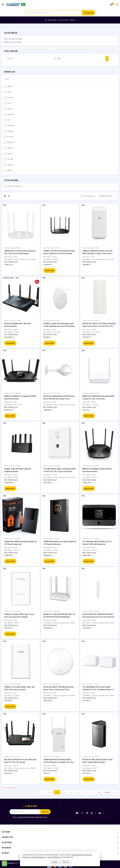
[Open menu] (4, 4)
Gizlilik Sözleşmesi (38, 857)
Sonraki (107, 793)
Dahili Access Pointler (13, 248)
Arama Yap (89, 13)
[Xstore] (15, 4)
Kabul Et (66, 862)
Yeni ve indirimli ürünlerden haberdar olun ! (30, 818)
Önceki (49, 793)
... (92, 793)
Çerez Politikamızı (54, 857)
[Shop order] (107, 196)
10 (99, 793)
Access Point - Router (91, 685)
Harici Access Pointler (91, 248)
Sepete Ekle (49, 271)
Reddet (55, 862)
